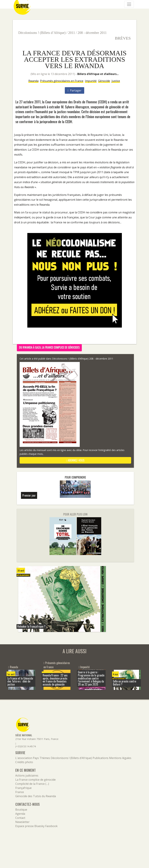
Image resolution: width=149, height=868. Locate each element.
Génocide (104, 81)
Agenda (20, 814)
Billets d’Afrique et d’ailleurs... (98, 74)
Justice (116, 81)
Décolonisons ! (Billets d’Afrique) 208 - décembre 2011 (83, 359)
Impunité (91, 81)
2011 (72, 33)
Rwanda (33, 81)
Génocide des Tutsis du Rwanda (36, 796)
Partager (74, 90)
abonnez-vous (75, 460)
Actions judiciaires (27, 775)
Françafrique (23, 788)
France (20, 792)
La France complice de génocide (35, 780)
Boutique (21, 810)
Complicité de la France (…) (32, 784)
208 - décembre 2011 (92, 33)
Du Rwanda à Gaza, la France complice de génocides (49, 347)
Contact (20, 818)
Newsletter (22, 822)
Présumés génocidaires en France (62, 81)
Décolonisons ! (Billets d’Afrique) (42, 33)
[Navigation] (129, 4)
